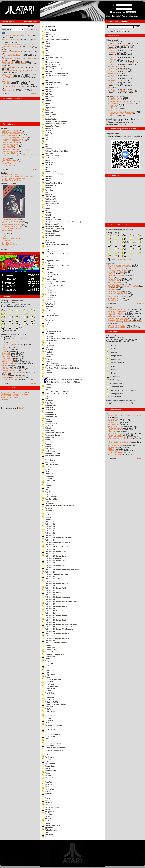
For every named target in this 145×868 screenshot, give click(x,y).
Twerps (46, 809)
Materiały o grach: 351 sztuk (12, 226)
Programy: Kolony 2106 (116, 315)
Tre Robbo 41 (48, 613)
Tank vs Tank (48, 96)
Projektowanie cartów (115, 428)
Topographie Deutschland (53, 433)
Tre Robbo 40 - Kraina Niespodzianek (57, 611)
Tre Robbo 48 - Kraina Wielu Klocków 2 (58, 629)
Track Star (47, 478)
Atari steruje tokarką (115, 454)
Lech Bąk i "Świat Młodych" (117, 270)
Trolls (45, 723)
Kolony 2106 (7, 360)
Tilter (45, 329)
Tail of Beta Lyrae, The (52, 57)
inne (19, 327)
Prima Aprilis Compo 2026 (117, 80)
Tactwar (46, 46)
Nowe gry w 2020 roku (10, 142)
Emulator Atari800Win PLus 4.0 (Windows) (17, 176)
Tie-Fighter (47, 306)
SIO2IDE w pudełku (115, 453)
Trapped (46, 517)
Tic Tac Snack (48, 302)
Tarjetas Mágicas (50, 119)
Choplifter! (6, 349)
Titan (45, 375)
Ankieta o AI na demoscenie (12, 51)
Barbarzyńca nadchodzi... (11, 74)
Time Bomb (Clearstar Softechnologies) (58, 338)
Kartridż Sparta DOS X (10, 135)
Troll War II (47, 720)
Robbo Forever (8, 358)
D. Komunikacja (114, 383)
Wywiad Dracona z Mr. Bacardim (119, 267)
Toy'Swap (47, 469)
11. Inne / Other (113, 116)
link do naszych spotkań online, (119, 135)
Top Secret (47, 426)
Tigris (45, 322)
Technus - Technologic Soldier (55, 151)
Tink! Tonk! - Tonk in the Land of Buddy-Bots (60, 368)
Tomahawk (47, 412)
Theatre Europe (49, 252)
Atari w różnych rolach (116, 451)
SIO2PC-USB (113, 421)
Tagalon (46, 53)
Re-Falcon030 (7, 76)
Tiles (45, 325)
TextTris (46, 247)
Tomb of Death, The (51, 414)
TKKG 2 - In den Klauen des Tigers (56, 394)
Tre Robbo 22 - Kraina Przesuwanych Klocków (61, 570)
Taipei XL (47, 60)
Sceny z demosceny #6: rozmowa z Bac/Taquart (19, 41)
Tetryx (46, 240)
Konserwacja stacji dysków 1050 (14, 139)
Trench (46, 661)
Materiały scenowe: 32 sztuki (13, 221)
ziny (125, 256)
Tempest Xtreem (49, 172)
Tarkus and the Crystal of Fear (55, 121)
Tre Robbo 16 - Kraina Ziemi (54, 556)
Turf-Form (47, 784)
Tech (45, 146)
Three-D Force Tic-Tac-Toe (53, 281)
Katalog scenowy (113, 233)
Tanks (45, 99)
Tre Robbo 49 (48, 631)
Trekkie (46, 659)
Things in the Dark (50, 261)
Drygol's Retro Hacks (10, 244)
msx (133, 246)
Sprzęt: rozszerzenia (115, 316)
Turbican (47, 775)
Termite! (46, 188)
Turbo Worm (48, 780)
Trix (45, 713)
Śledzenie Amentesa (115, 282)
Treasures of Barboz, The (53, 654)
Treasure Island (49, 650)
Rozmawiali (111, 263)
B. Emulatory (113, 377)
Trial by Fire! (48, 670)
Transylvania (48, 510)
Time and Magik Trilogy (52, 331)
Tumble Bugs (48, 766)
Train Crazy (48, 494)
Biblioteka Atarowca (8, 183)
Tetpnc (46, 208)
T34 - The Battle (49, 30)
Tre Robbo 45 (48, 622)
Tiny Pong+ (48, 373)
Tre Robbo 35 (48, 599)
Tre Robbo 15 (48, 554)
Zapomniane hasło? (114, 16)
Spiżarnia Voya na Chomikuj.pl (13, 228)
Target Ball (47, 112)
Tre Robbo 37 (48, 604)
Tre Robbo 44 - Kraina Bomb (54, 620)
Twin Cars (47, 814)
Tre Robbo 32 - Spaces (52, 593)
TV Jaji (46, 805)
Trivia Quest (48, 700)
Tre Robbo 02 (48, 524)
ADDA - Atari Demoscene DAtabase (120, 229)
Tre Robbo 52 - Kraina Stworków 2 (56, 638)
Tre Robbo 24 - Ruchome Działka (56, 574)
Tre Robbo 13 (48, 549)
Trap (45, 513)
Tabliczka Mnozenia (51, 37)
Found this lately (114, 84)
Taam (45, 32)
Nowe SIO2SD (113, 423)
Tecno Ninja (48, 153)
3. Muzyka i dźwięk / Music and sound (121, 101)
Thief (45, 258)
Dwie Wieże (6, 371)
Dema (127, 31)
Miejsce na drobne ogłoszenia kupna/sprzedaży (125, 322)
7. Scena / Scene (114, 109)
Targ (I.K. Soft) (49, 108)
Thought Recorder (50, 274)
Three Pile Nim (49, 279)
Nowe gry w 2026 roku (10, 130)
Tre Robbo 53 (48, 640)
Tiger (45, 309)
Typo (45, 832)
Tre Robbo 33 (48, 595)
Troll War (47, 718)
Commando (6, 353)
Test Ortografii (49, 197)
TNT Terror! (48, 401)
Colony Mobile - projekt (10, 397)
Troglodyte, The (49, 716)
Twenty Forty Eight (50, 807)
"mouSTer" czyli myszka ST (117, 311)
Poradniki (4, 128)
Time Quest (48, 343)
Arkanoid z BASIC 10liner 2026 (119, 70)
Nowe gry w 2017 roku (10, 146)
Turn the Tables (49, 789)
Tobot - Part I (48, 408)
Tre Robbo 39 (48, 608)
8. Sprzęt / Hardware (115, 110)
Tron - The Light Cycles (52, 734)
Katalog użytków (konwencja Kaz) (119, 336)
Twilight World (49, 812)
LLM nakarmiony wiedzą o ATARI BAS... (122, 63)
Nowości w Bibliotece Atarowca (13, 67)
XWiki (4, 237)
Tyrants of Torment (50, 837)
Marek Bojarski (113, 298)
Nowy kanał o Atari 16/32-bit (12, 55)
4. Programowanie (115, 356)
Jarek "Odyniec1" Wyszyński (118, 297)
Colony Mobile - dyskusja (10, 396)
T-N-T (45, 398)
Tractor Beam (48, 481)
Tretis (45, 666)
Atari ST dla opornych (10, 160)
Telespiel (47, 167)
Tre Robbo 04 (48, 529)
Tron (45, 732)
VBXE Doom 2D (113, 49)
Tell (45, 169)
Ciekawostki (112, 59)
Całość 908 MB (114, 397)
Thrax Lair (47, 277)
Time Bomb (48, 336)
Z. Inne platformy (115, 394)
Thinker (46, 263)
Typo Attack (48, 835)
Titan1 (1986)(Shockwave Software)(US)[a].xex (63, 379)
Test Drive (47, 194)
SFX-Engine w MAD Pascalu (12, 132)
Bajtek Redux (7, 230)
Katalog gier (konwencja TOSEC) (13, 334)
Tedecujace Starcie (50, 156)
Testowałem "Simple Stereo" (118, 433)
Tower (46, 458)
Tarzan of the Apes (50, 126)
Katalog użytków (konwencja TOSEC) (120, 401)
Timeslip (46, 357)
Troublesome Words (51, 746)
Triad (45, 668)
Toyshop (47, 467)
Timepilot (47, 352)
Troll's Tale (47, 727)
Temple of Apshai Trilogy (53, 174)
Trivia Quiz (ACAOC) (51, 702)
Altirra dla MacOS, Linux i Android (120, 45)
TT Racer (47, 759)
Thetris (46, 256)
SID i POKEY (112, 77)
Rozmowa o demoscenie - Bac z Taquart (17, 36)
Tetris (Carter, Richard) (52, 220)
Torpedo (46, 444)
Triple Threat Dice (50, 686)
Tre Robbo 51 (48, 636)
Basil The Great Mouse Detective (14, 372)
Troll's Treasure (49, 730)
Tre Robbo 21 (48, 567)
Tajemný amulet (49, 67)
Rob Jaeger (112, 290)
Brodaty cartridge (8, 62)
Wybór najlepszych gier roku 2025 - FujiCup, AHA (20, 58)
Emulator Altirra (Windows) (12, 180)
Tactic (45, 41)
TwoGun (46, 819)
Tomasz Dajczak (114, 268)
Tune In (46, 768)
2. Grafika (112, 349)
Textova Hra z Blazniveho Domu (55, 245)
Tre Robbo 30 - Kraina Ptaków (55, 588)
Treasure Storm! (49, 652)
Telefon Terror (49, 162)
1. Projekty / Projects (115, 98)
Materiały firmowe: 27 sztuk (12, 225)
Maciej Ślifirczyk (113, 295)
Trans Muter (48, 503)
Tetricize (46, 213)
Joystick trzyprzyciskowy (116, 437)
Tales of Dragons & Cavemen (54, 76)
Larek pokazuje (8, 148)
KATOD (110, 277)
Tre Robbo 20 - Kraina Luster (54, 565)
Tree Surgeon (48, 657)
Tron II (46, 739)
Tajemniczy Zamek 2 (51, 64)
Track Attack (48, 476)
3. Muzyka (112, 352)
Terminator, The (49, 185)
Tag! (45, 51)
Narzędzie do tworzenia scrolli (13, 134)
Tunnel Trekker (49, 771)
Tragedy (46, 483)
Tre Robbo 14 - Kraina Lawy (54, 551)
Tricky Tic (47, 672)
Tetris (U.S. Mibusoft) (51, 231)
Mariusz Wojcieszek (115, 279)
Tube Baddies (48, 764)
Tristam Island (49, 688)
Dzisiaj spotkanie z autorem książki (15, 64)
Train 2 (46, 492)
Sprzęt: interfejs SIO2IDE (117, 325)
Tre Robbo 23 (48, 572)
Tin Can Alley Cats (50, 363)
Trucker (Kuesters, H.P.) (52, 750)
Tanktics (46, 101)
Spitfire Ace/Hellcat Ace (11, 363)
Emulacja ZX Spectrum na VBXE (14, 150)
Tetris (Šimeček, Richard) (53, 229)
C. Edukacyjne (114, 380)
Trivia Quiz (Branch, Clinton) (54, 704)
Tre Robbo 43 (48, 618)
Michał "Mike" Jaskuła (115, 272)
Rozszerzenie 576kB (115, 445)
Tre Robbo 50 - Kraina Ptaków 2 (55, 634)
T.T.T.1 (46, 762)
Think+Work (48, 268)
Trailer (46, 488)
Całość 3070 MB (9, 330)
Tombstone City (49, 417)
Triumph (46, 695)
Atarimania (6, 240)
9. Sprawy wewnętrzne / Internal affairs (121, 112)
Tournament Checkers (52, 455)
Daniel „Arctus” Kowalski (116, 275)
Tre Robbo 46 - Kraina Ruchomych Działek (59, 624)
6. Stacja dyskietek (115, 363)
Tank (45, 80)
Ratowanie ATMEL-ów (116, 426)
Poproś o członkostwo (130, 16)
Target (46, 110)
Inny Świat (6, 376)
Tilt (44, 327)
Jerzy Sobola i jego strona (117, 56)
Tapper (46, 103)
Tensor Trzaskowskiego (52, 183)
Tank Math (47, 92)
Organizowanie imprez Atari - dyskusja (15, 392)
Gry (112, 31)
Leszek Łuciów (113, 284)
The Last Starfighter (9, 369)
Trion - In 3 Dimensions (52, 679)
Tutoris (46, 798)
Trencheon (47, 663)
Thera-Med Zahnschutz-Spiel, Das (56, 254)
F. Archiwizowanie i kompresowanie (122, 390)
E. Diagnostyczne (115, 387)
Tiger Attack (48, 311)
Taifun (46, 55)
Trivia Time (47, 707)
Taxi (45, 135)
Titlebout (47, 387)
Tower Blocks (48, 460)
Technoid (47, 149)
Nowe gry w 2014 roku (10, 162)
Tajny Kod (47, 71)
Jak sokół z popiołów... (10, 85)
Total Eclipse (48, 449)
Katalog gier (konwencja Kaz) (12, 301)
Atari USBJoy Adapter (115, 313)
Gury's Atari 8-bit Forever (11, 239)
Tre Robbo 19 (48, 563)
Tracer (46, 471)
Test (45, 192)
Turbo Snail (48, 777)
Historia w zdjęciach (115, 73)
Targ (45, 105)
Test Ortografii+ (49, 199)
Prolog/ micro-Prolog (115, 52)
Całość (7, 338)
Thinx (45, 270)
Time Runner (48, 345)
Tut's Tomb (47, 800)
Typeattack (47, 828)
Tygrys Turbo (112, 431)
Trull (45, 752)
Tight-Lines (48, 320)
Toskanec (47, 446)
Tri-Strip (46, 691)
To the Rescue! (49, 403)
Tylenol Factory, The (51, 825)
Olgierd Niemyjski (114, 300)
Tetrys (46, 238)
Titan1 (46, 377)
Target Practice (49, 115)
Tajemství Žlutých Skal (52, 69)
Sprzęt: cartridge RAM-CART (118, 320)
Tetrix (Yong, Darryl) (51, 235)
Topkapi (46, 428)
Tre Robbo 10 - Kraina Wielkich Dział (57, 542)
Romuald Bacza (113, 281)
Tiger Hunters (48, 313)
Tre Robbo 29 (48, 586)
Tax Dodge (47, 133)
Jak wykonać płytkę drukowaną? (119, 442)
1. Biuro (111, 345)
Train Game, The (50, 499)
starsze (36, 169)
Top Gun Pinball (49, 424)
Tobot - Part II (48, 410)
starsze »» (35, 94)
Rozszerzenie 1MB (114, 435)
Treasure (47, 645)
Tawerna (46, 130)
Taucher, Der (48, 128)
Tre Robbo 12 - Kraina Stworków (56, 547)
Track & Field (48, 474)
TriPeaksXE (48, 682)
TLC (45, 396)
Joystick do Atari (113, 430)
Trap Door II (48, 515)
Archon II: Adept (8, 362)
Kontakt (4, 249)
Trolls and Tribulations (52, 725)
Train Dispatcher (50, 497)
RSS (34, 30)
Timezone (47, 361)
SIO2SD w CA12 (114, 424)
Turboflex (47, 782)
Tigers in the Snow (50, 315)
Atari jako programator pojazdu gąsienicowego (19, 71)
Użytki (119, 31)
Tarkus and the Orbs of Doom (54, 124)
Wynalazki (110, 414)
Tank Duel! (47, 89)
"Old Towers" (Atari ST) (10, 344)
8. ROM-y (112, 369)
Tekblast (46, 160)
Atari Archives (7, 242)
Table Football (49, 35)
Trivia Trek (47, 709)
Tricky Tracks (48, 675)
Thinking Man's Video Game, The (56, 265)
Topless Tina (48, 430)
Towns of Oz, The (50, 465)
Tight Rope (47, 318)
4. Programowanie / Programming (120, 103)
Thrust (46, 288)
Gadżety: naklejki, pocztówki (118, 318)
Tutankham (47, 793)
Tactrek (46, 44)
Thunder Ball (48, 290)
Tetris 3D (47, 215)
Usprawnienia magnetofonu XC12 (14, 137)
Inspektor (5, 378)
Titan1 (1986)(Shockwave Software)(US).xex (62, 382)
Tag (45, 48)
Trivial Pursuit (49, 711)
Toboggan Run (49, 405)
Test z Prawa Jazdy (51, 204)
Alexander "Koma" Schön (117, 293)
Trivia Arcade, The (50, 698)
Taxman (46, 140)
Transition (47, 508)
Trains (46, 501)
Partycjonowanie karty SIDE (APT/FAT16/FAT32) (20, 155)
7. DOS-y (112, 366)
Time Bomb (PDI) (50, 341)
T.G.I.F (46, 249)
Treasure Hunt (49, 647)
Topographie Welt (50, 437)
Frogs (4, 348)
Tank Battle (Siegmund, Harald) (55, 85)
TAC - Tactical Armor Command (55, 39)
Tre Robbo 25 (48, 577)
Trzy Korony (48, 757)
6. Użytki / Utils (113, 107)
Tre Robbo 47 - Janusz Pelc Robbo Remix (59, 627)
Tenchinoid (47, 176)
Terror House (48, 190)
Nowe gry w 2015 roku (10, 153)
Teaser (46, 144)
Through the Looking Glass (54, 286)
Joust (4, 351)
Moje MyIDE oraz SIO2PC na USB (120, 438)
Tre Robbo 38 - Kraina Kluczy (54, 606)
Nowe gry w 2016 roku (10, 151)
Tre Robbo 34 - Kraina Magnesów (56, 597)
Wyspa (5, 365)
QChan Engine (7, 165)
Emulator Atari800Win (10, 175)
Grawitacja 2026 (114, 42)
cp (140, 235)
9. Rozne (112, 373)
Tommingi (47, 421)
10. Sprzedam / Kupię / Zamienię (119, 114)
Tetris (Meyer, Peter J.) (52, 226)
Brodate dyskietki (8, 90)
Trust (45, 755)
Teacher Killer (48, 142)
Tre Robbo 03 (48, 526)
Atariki (4, 235)
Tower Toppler (49, 462)
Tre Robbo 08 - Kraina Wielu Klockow (57, 538)
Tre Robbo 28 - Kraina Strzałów (55, 583)
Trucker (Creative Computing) (55, 748)
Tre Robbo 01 (48, 522)
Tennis (46, 181)
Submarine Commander (11, 346)
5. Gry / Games (113, 105)
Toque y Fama (49, 442)
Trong (45, 741)
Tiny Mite (47, 370)
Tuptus (46, 773)
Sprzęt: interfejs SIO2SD (116, 327)
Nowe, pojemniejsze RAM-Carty (119, 309)
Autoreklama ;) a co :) (115, 66)
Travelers (47, 519)
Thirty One (47, 272)
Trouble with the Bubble (52, 743)
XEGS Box (112, 449)
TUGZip (25, 338)
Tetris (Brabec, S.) (50, 217)
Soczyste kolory (113, 447)
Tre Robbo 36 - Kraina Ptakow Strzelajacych (60, 602)
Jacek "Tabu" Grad (114, 291)
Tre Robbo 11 (48, 544)
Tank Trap (47, 94)
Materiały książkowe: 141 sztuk (13, 223)
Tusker (46, 791)
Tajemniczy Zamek (50, 62)
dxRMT (110, 87)
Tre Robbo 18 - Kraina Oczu (54, 561)
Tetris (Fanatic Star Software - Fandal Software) (61, 222)
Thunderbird (48, 297)
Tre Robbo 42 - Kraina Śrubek (54, 615)
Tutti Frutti (47, 803)
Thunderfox (48, 299)
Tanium (46, 78)
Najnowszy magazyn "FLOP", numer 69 (16, 48)
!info (126, 242)
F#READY (111, 274)
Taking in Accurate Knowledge (55, 73)
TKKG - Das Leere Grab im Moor (56, 392)
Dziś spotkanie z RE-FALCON (13, 78)
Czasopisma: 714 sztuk (11, 219)
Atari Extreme (7, 81)
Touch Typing (48, 451)
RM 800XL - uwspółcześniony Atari (120, 91)
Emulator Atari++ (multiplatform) (13, 178)
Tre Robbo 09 (48, 540)
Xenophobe (6, 356)
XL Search (6, 246)
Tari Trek (47, 117)
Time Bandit (48, 334)
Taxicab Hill (48, 137)
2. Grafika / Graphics (115, 100)
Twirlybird (47, 816)
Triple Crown (48, 684)
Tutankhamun (48, 796)
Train (45, 490)
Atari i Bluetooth (113, 419)
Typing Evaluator (50, 830)
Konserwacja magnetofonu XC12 (14, 141)
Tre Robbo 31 (48, 590)
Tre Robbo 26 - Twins (51, 579)
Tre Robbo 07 (48, 535)
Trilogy (46, 677)
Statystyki (5, 399)
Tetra (45, 210)
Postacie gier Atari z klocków (12, 87)
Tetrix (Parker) (49, 233)
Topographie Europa (51, 435)
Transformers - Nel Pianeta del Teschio (58, 506)
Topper (46, 439)
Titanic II (46, 385)
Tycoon (46, 823)
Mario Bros (6, 355)
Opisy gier (5, 342)
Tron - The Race (49, 736)
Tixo (45, 389)
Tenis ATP (47, 179)
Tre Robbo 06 (48, 533)
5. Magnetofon (114, 359)
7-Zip (20, 338)
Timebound (48, 350)
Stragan (109, 308)
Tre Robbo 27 (48, 581)
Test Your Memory (50, 201)
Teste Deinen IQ (49, 206)
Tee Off (46, 158)
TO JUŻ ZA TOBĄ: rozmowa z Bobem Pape (123, 286)
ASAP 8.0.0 (6, 83)
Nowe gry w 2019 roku (10, 144)
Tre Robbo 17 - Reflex (51, 558)
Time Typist (48, 348)
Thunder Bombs (49, 293)
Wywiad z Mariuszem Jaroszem (119, 265)
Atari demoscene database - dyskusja (15, 394)
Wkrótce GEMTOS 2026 (11, 39)
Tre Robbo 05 (48, 531)
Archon (5, 367)
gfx (140, 239)
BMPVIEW (6, 158)
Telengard (47, 165)
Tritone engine (7, 164)
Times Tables (48, 354)
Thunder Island (49, 295)
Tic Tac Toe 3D (49, 304)
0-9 (4, 310)
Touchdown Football (51, 453)
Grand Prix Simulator (10, 379)
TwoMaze (47, 821)
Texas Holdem (49, 242)
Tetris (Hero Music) (50, 224)
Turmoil (46, 787)
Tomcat (46, 419)
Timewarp (47, 359)
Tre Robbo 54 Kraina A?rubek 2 (55, 643)
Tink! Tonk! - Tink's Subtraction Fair (57, 366)
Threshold (47, 284)
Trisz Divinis (48, 693)
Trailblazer (47, 485)
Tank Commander (50, 87)
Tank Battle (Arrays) (51, 83)
